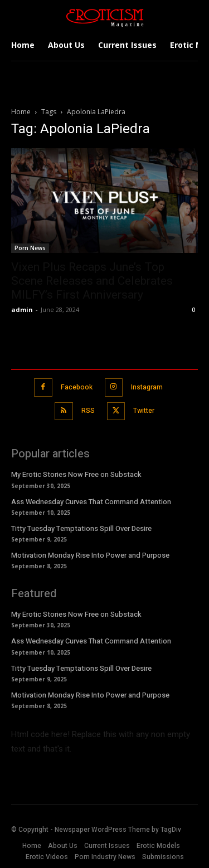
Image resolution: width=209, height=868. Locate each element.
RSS (88, 411)
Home (21, 112)
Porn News (30, 248)
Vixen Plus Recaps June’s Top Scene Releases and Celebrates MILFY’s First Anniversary (92, 281)
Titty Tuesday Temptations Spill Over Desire (81, 528)
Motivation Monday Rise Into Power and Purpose (90, 555)
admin (22, 309)
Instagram (147, 387)
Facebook (77, 387)
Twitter (144, 411)
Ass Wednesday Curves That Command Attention (91, 502)
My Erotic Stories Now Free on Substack (76, 474)
